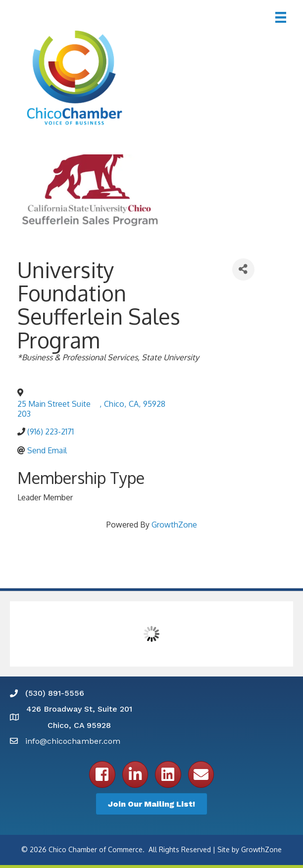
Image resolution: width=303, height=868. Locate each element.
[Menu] (281, 17)
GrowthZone (174, 525)
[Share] (243, 269)
